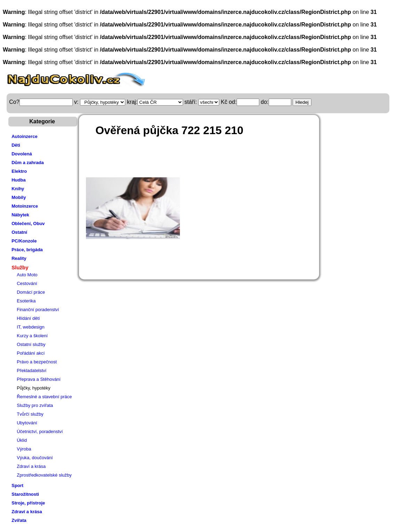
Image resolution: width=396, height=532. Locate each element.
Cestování (27, 283)
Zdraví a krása (31, 466)
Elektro (19, 171)
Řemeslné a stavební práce (44, 397)
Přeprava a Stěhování (39, 379)
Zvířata (19, 520)
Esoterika (26, 301)
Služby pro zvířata (35, 405)
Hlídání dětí (28, 318)
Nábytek (20, 215)
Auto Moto (27, 275)
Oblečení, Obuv (28, 223)
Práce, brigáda (27, 250)
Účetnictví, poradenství (40, 431)
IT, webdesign (31, 327)
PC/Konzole (24, 241)
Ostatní (19, 232)
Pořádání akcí (31, 353)
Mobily (19, 197)
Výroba (24, 449)
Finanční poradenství (38, 310)
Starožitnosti (25, 494)
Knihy (18, 189)
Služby (20, 267)
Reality (19, 258)
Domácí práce (31, 292)
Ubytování (27, 423)
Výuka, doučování (35, 458)
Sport (17, 485)
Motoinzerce (25, 206)
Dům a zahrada (27, 163)
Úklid (22, 440)
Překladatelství (31, 371)
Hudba (18, 180)
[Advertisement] (211, 160)
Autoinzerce (24, 136)
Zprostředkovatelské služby (44, 475)
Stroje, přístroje (28, 503)
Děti (16, 145)
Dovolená (22, 154)
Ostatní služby (31, 344)
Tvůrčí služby (30, 414)
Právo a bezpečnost (37, 362)
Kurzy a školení (32, 336)
